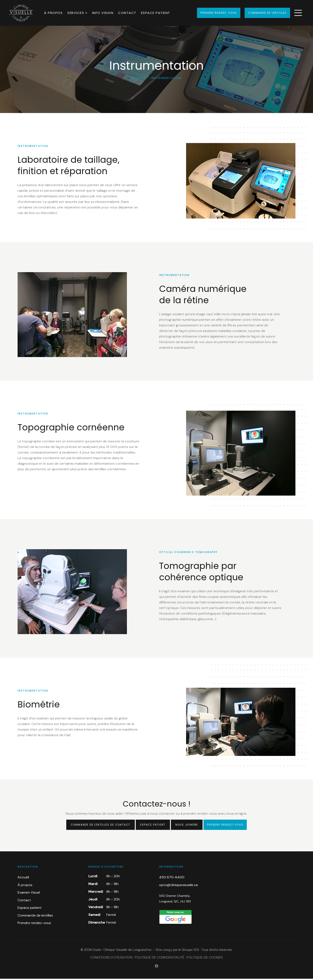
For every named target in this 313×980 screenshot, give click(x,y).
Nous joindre (187, 826)
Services (76, 13)
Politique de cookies (205, 959)
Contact (127, 13)
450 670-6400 (172, 878)
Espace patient (156, 13)
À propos (53, 13)
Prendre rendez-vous (219, 13)
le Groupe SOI (189, 951)
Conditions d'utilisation (111, 959)
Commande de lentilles (267, 13)
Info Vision (103, 13)
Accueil (23, 878)
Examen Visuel (29, 894)
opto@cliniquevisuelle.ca (178, 886)
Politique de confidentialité (160, 959)
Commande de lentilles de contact (101, 826)
